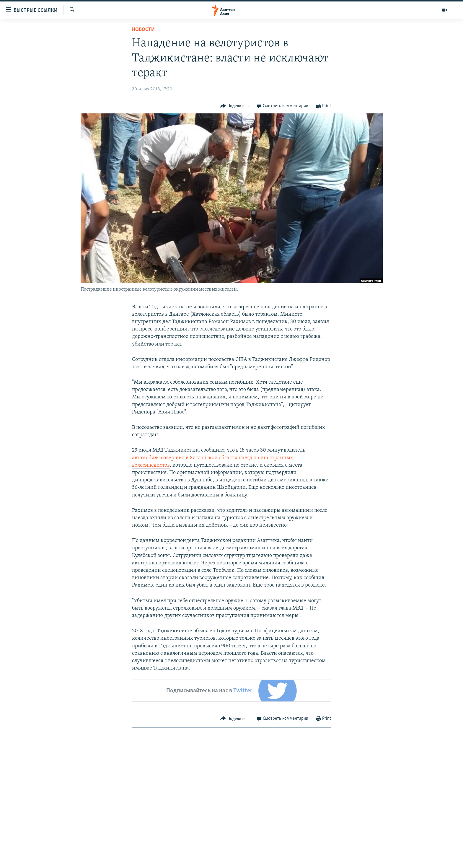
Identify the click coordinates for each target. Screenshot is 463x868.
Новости (143, 30)
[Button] (235, 106)
